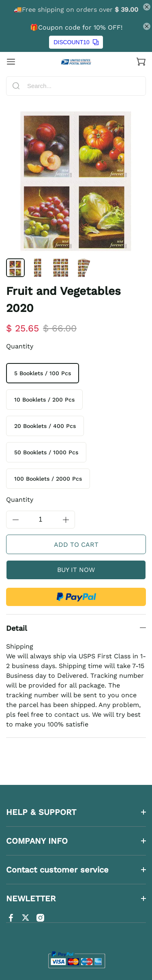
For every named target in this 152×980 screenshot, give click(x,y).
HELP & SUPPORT (41, 812)
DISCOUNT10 (76, 42)
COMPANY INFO (37, 841)
